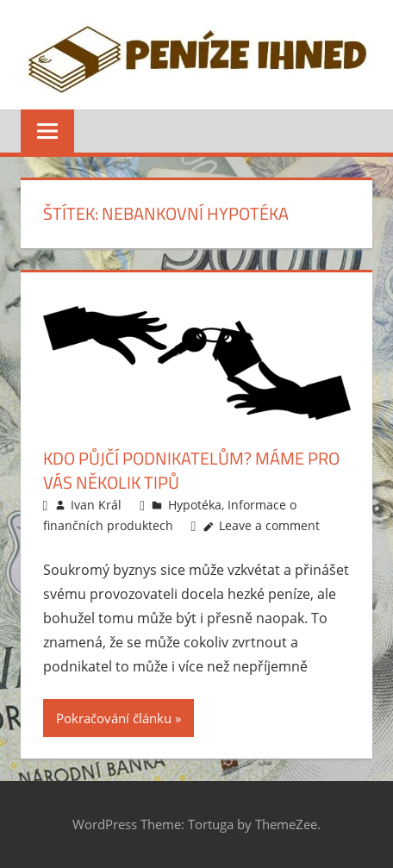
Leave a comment (269, 525)
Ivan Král (96, 505)
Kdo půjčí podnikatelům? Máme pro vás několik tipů (191, 470)
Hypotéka (195, 505)
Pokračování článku (114, 718)
